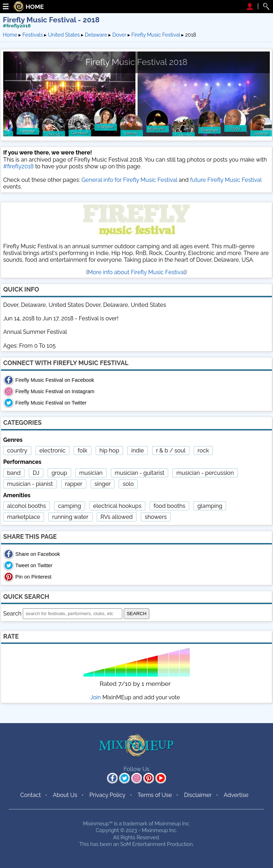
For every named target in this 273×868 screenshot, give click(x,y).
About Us (65, 795)
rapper (74, 484)
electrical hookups (117, 506)
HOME (35, 7)
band (14, 473)
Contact (31, 795)
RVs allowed (117, 517)
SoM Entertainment (143, 844)
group (59, 473)
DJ (36, 473)
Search (12, 613)
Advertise (236, 795)
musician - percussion (205, 473)
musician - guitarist (140, 473)
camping (69, 506)
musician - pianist (30, 484)
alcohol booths (26, 506)
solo (128, 484)
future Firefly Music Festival (226, 180)
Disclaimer (198, 795)
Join (96, 697)
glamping (210, 506)
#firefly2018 (17, 26)
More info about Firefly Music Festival (136, 272)
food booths (169, 506)
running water (70, 517)
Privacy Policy (107, 795)
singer (103, 484)
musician (91, 473)
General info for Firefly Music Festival (129, 180)
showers (156, 517)
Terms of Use (155, 795)
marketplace (24, 517)
